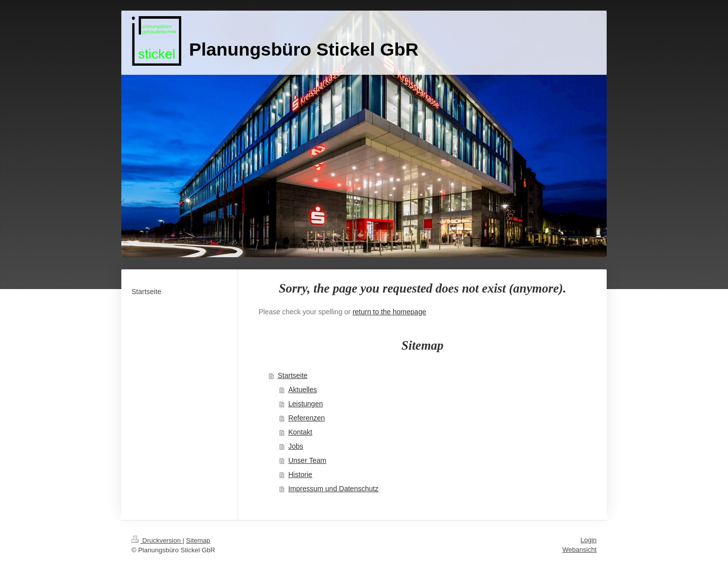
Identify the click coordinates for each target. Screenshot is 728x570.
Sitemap (198, 540)
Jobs (296, 446)
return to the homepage (389, 312)
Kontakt (300, 432)
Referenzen (306, 418)
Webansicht (579, 550)
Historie (300, 474)
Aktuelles (303, 390)
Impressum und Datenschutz (333, 489)
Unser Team (307, 460)
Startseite (292, 375)
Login (588, 540)
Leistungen (306, 404)
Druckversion (157, 540)
